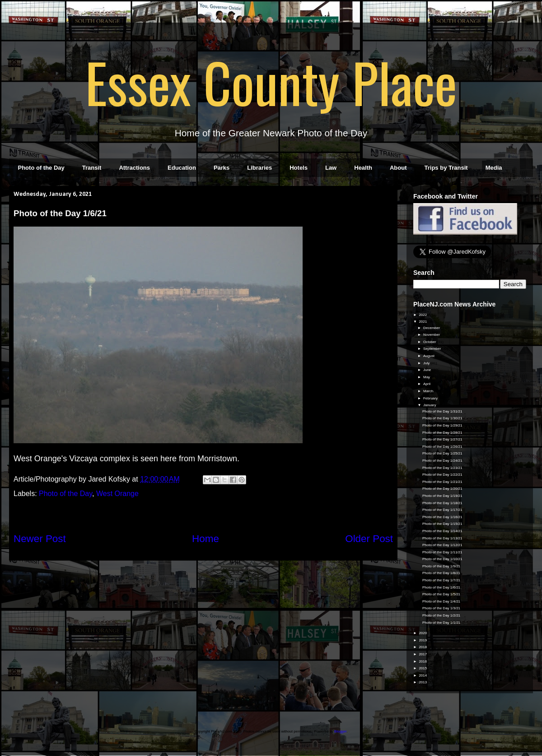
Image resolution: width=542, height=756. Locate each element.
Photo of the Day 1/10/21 (442, 559)
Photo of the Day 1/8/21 (441, 573)
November (432, 335)
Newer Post (40, 539)
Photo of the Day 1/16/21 (442, 517)
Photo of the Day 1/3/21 (441, 608)
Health (363, 168)
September (432, 349)
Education (182, 168)
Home (206, 539)
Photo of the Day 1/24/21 (442, 461)
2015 (423, 668)
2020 (423, 633)
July (427, 363)
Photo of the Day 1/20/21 (442, 489)
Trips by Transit (446, 168)
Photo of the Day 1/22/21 (442, 475)
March (429, 391)
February (431, 398)
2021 (423, 322)
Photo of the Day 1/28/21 (442, 433)
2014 (423, 675)
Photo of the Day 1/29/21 (442, 425)
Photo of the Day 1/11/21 (442, 552)
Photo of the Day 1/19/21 (442, 496)
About (398, 168)
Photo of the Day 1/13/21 (442, 538)
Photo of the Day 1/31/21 (442, 411)
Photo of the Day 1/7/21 (441, 580)
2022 (423, 315)
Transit (92, 168)
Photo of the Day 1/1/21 (441, 623)
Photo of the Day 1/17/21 (442, 510)
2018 (423, 647)
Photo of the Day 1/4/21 (441, 601)
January (430, 405)
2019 (423, 640)
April (427, 384)
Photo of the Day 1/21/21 (442, 482)
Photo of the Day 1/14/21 (442, 531)
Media (494, 168)
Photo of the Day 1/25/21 (442, 453)
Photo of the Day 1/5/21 (441, 594)
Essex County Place (271, 82)
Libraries (259, 168)
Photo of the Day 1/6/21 (441, 587)
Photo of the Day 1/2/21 (441, 615)
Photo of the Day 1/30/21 (442, 418)
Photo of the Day (41, 168)
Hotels (299, 168)
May (427, 377)
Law (331, 168)
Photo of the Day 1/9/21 (441, 566)
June (428, 370)
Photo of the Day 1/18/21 (442, 503)
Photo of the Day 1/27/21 (442, 439)
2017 (423, 654)
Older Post (369, 539)
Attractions (134, 168)
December (432, 328)
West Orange (117, 494)
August (429, 356)
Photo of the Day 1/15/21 (442, 524)
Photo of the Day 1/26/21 (442, 447)
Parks (222, 168)
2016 (423, 661)
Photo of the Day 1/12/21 (442, 545)
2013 (423, 682)
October (430, 342)
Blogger (340, 731)
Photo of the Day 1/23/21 (442, 468)
